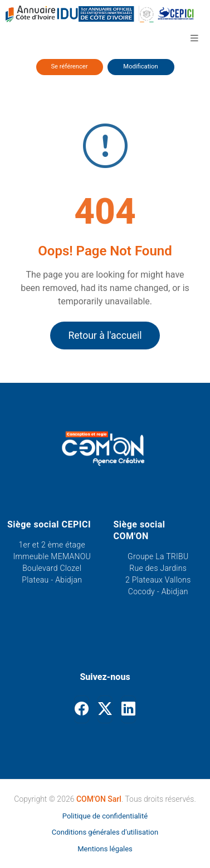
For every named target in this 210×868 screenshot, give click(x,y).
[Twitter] (105, 709)
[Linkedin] (128, 709)
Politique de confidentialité (105, 816)
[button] (194, 38)
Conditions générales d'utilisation (105, 832)
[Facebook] (82, 709)
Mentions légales (105, 849)
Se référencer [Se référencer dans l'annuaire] (69, 66)
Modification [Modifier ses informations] (140, 66)
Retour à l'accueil (105, 336)
